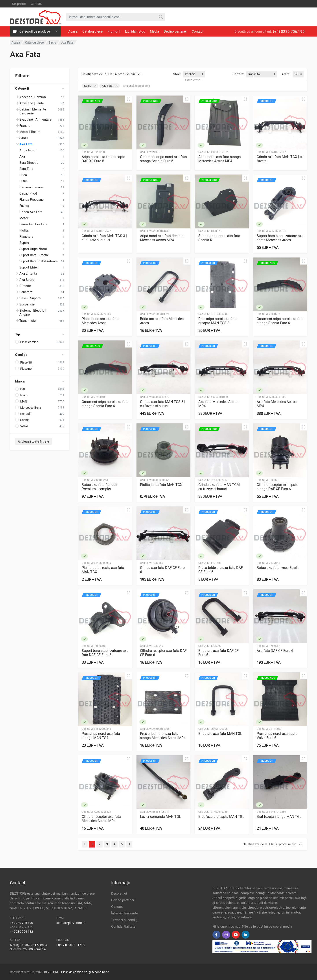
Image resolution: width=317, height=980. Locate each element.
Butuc (24, 181)
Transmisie (28, 321)
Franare (25, 126)
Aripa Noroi (28, 150)
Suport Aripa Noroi (33, 249)
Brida (23, 175)
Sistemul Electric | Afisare (33, 313)
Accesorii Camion (33, 97)
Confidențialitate (123, 927)
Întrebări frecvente (124, 913)
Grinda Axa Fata (31, 212)
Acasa (73, 31)
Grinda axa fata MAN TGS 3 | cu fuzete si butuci (104, 238)
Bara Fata (26, 169)
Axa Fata (26, 144)
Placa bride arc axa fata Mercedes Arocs (100, 321)
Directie (25, 286)
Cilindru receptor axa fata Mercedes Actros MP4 (101, 819)
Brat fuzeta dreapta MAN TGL (221, 817)
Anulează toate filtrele (33, 441)
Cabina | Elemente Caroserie (33, 111)
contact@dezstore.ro (71, 923)
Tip (40, 334)
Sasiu (90, 86)
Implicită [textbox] (254, 74)
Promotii (114, 31)
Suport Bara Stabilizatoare (39, 261)
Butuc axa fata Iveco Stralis (278, 568)
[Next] (129, 844)
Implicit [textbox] (190, 74)
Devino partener (175, 31)
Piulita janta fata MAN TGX (161, 485)
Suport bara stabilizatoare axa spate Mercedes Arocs (280, 238)
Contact (36, 4)
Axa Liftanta (28, 274)
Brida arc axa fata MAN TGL (220, 734)
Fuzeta (24, 206)
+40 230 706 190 (21, 923)
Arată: (286, 74)
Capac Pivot (28, 193)
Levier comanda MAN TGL (160, 817)
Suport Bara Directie (34, 255)
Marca (40, 381)
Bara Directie (29, 163)
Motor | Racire (30, 132)
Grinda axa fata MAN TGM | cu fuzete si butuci (220, 487)
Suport (24, 243)
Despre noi (19, 4)
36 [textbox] (296, 74)
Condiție (40, 355)
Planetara (26, 237)
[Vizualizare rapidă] (129, 99)
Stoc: (177, 74)
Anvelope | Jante (32, 103)
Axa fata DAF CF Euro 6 (275, 651)
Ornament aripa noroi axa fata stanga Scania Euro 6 (163, 159)
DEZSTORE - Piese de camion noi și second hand (77, 972)
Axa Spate (27, 280)
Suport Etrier (29, 267)
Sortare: (238, 74)
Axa (22, 156)
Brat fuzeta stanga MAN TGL (279, 817)
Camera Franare (31, 187)
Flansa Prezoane (31, 200)
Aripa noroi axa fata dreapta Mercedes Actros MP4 (162, 238)
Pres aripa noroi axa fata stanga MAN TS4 (101, 736)
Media (154, 31)
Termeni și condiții (125, 920)
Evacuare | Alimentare (35, 120)
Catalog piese (92, 31)
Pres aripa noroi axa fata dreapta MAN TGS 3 (217, 321)
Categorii (40, 88)
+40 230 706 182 (21, 932)
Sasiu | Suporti (30, 298)
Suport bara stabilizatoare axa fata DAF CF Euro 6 (105, 653)
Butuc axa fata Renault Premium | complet (100, 487)
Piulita (24, 230)
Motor (24, 218)
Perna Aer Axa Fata (33, 224)
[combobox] (194, 74)
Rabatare (26, 292)
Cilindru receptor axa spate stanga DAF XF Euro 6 (277, 487)
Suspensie (27, 304)
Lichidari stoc (135, 31)
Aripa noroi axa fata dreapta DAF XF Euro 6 (103, 159)
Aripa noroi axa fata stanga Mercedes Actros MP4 (220, 159)
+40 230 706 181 (21, 927)
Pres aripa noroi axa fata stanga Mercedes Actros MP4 (163, 736)
